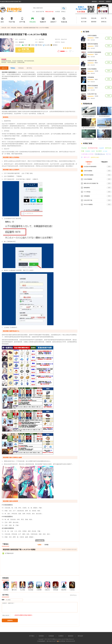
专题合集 (64, 20)
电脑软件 (43, 20)
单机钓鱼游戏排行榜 (104, 128)
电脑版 (40, 545)
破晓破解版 (87, 188)
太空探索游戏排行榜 (89, 139)
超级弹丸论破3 (95, 157)
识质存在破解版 (92, 36)
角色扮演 (20, 28)
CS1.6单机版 (87, 192)
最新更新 (94, 2)
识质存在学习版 (92, 61)
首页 (2, 20)
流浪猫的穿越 (93, 148)
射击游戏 (93, 65)
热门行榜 (84, 22)
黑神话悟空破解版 (93, 44)
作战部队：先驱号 (90, 151)
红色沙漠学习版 (92, 94)
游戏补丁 (54, 20)
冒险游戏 (93, 73)
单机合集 (94, 18)
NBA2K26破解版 (88, 204)
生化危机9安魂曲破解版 (94, 52)
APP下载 (22, 20)
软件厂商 (104, 18)
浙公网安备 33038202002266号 (66, 641)
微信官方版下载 (40, 12)
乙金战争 (101, 148)
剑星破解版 (91, 77)
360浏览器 (57, 12)
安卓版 (46, 545)
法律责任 (61, 636)
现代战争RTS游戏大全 (89, 116)
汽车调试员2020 (100, 154)
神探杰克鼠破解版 (93, 86)
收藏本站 (109, 2)
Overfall (84, 148)
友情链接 (51, 636)
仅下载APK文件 (8, 553)
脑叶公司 (87, 157)
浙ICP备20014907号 (52, 641)
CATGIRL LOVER (87, 154)
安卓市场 (84, 18)
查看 (109, 38)
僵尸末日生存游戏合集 (89, 128)
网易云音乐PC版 (49, 12)
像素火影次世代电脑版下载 (91, 183)
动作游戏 (93, 40)
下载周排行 (89, 162)
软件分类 (101, 2)
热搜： (34, 12)
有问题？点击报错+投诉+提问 (69, 549)
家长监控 (80, 636)
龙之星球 (99, 151)
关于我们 (32, 636)
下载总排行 (104, 162)
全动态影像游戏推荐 (104, 116)
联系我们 (41, 636)
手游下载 (12, 20)
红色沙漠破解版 (92, 69)
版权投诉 (71, 636)
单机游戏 (32, 20)
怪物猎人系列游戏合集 (104, 139)
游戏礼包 (104, 22)
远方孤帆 (105, 151)
